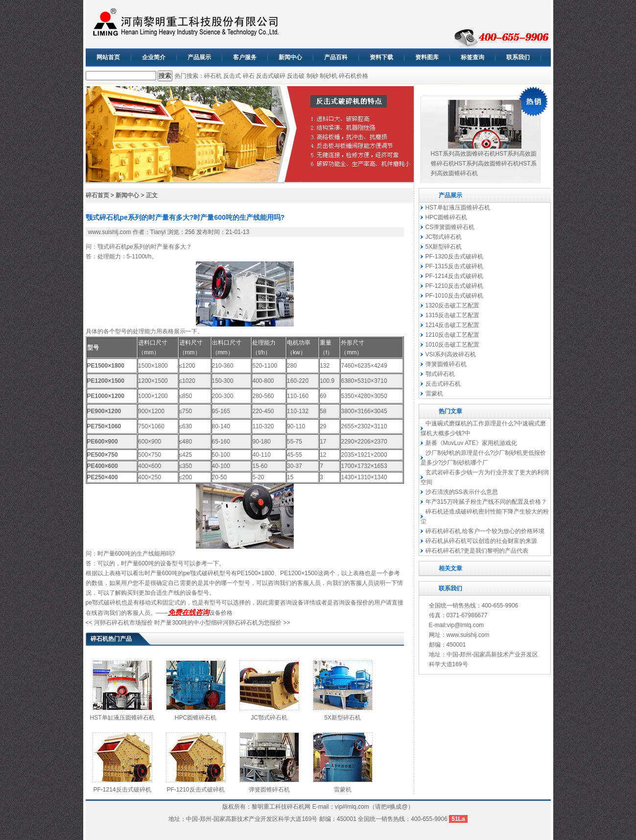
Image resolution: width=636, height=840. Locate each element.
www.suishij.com (110, 232)
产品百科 (336, 57)
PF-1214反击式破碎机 (122, 790)
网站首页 (108, 57)
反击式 (232, 76)
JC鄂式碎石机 (269, 718)
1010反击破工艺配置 (453, 345)
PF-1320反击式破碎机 (454, 257)
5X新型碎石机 (342, 718)
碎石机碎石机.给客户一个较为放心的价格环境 (485, 531)
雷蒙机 (343, 790)
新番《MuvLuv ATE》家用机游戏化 (471, 443)
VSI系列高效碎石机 (451, 354)
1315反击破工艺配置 (453, 315)
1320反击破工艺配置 (453, 305)
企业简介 (154, 57)
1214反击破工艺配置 (453, 325)
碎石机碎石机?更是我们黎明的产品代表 (477, 551)
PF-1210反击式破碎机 (195, 790)
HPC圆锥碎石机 (196, 718)
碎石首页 (97, 195)
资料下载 (381, 57)
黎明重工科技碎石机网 (281, 807)
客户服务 (245, 57)
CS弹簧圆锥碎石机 (450, 227)
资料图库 (427, 57)
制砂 (312, 76)
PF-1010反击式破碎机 (454, 296)
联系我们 (518, 57)
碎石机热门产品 (111, 639)
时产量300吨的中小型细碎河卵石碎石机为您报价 (218, 623)
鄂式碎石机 (440, 374)
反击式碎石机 (443, 384)
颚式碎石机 (112, 247)
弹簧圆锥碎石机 (269, 790)
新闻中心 (290, 57)
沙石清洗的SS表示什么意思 (462, 492)
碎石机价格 (353, 76)
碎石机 (213, 76)
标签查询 (472, 57)
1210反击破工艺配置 (453, 335)
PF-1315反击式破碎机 (454, 266)
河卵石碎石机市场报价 (123, 623)
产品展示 (199, 57)
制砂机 (329, 76)
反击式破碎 (271, 76)
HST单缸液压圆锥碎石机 (122, 718)
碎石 (249, 76)
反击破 (296, 76)
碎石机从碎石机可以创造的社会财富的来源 (481, 541)
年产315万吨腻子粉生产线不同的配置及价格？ (486, 502)
